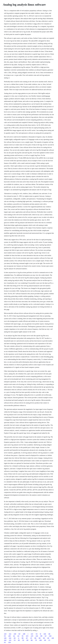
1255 (10, 640)
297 (27, 638)
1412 (10, 634)
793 (23, 640)
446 (49, 634)
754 (36, 634)
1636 (45, 634)
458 (45, 640)
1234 (9, 642)
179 (31, 638)
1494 (5, 638)
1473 (27, 636)
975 (5, 636)
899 (41, 636)
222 (14, 636)
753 (15, 640)
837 (19, 634)
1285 (9, 636)
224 (18, 636)
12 (19, 638)
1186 (53, 638)
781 (22, 636)
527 (46, 636)
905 (19, 640)
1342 (37, 636)
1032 (10, 638)
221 (5, 642)
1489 (24, 634)
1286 (40, 640)
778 (36, 640)
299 (15, 638)
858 (27, 640)
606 (40, 638)
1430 (15, 634)
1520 (50, 636)
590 (44, 638)
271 (49, 640)
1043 (5, 640)
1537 (32, 634)
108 (48, 638)
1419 (5, 634)
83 (40, 634)
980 (22, 638)
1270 (32, 636)
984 (35, 638)
